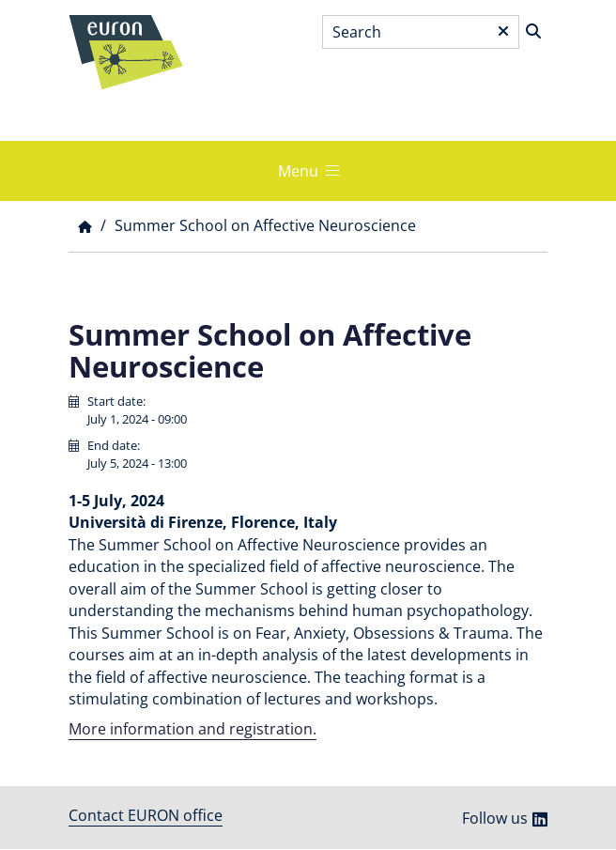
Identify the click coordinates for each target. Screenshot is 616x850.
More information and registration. (192, 729)
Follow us (495, 818)
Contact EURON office (146, 815)
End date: (114, 445)
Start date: (116, 401)
